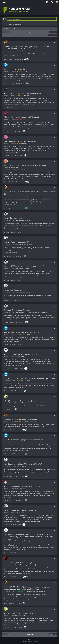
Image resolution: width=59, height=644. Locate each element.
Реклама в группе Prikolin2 (19, 69)
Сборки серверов (27, 244)
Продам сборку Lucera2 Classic (17, 310)
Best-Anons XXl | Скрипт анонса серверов (26, 440)
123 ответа (19, 155)
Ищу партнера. (16, 218)
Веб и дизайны (27, 334)
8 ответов (18, 232)
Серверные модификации (33, 565)
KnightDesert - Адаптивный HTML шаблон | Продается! (32, 378)
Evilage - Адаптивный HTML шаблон (24, 332)
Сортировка (52, 35)
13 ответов (19, 368)
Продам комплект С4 (20, 242)
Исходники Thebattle (13, 290)
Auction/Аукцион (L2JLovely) (20, 563)
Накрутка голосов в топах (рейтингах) (20, 141)
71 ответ (18, 131)
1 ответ (18, 300)
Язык (30, 639)
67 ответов (20, 182)
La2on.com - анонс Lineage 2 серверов (20, 510)
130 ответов (20, 83)
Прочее (24, 119)
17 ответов (18, 553)
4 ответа (19, 256)
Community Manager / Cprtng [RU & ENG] (25, 486)
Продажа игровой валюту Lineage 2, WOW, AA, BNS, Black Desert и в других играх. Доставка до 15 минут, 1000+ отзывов (29, 537)
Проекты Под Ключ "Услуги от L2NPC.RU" (25, 464)
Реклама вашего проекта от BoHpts (23, 354)
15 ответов (17, 525)
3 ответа (18, 603)
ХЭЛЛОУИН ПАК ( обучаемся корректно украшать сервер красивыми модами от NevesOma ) (28, 588)
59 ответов (19, 59)
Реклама (26, 71)
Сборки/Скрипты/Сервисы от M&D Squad (21, 117)
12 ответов (19, 208)
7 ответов (18, 280)
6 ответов (20, 454)
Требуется (27, 220)
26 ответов (19, 391)
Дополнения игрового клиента (31, 51)
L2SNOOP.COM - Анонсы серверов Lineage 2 (26, 266)
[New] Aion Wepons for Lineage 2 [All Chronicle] (23, 401)
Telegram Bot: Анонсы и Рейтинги (22, 613)
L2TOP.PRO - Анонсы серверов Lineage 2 (24, 93)
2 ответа (17, 345)
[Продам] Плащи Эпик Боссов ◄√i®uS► (21, 419)
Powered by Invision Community (30, 641)
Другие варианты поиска (15, 24)
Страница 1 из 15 (30, 32)
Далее (52, 32)
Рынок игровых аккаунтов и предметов (36, 312)
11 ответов (19, 627)
